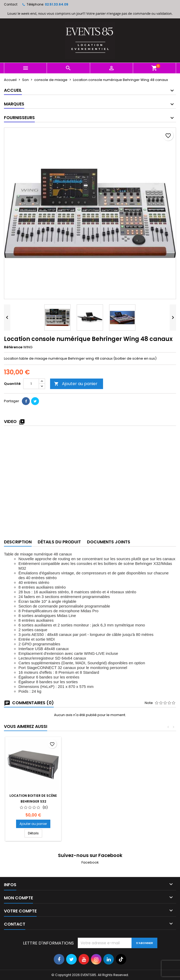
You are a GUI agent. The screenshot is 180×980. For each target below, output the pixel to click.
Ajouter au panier (76, 384)
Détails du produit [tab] (59, 542)
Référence (13, 347)
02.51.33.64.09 (57, 4)
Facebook (90, 862)
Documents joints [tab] (109, 542)
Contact (11, 4)
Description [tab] (18, 542)
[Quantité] (31, 384)
